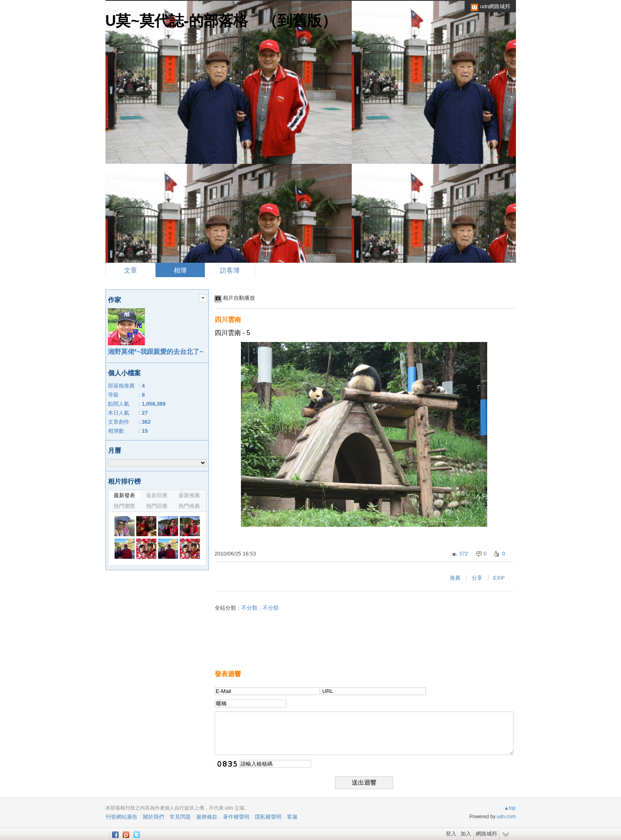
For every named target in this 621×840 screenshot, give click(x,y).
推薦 (455, 578)
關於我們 (154, 817)
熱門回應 (157, 506)
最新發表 (124, 495)
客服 (292, 817)
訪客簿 (230, 270)
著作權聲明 (236, 817)
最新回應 (157, 495)
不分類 (249, 608)
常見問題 (180, 817)
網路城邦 (486, 834)
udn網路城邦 (495, 6)
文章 (131, 270)
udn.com (506, 817)
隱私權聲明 (268, 817)
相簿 (180, 270)
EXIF (499, 578)
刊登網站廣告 (121, 817)
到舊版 (300, 21)
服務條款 (207, 817)
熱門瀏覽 (124, 506)
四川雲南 (228, 320)
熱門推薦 (189, 506)
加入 (466, 834)
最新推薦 (189, 495)
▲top (510, 808)
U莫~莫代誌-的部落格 (177, 21)
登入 (451, 834)
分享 (477, 578)
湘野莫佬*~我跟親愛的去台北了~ (156, 352)
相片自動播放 (239, 298)
